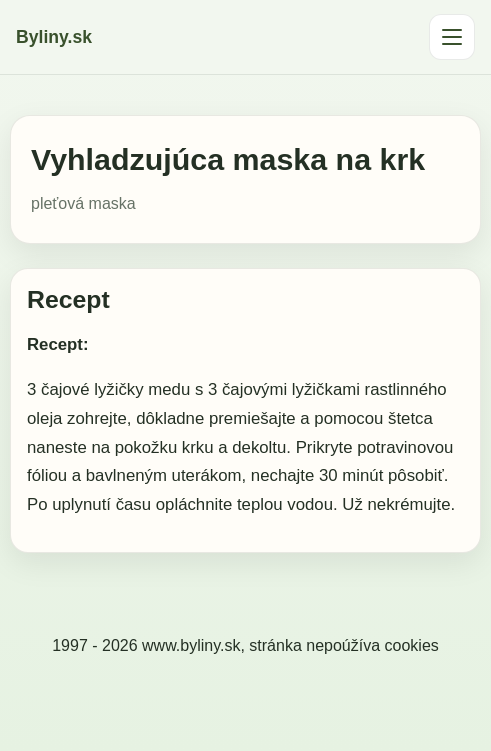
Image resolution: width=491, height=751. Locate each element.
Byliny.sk (54, 37)
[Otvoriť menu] (452, 37)
